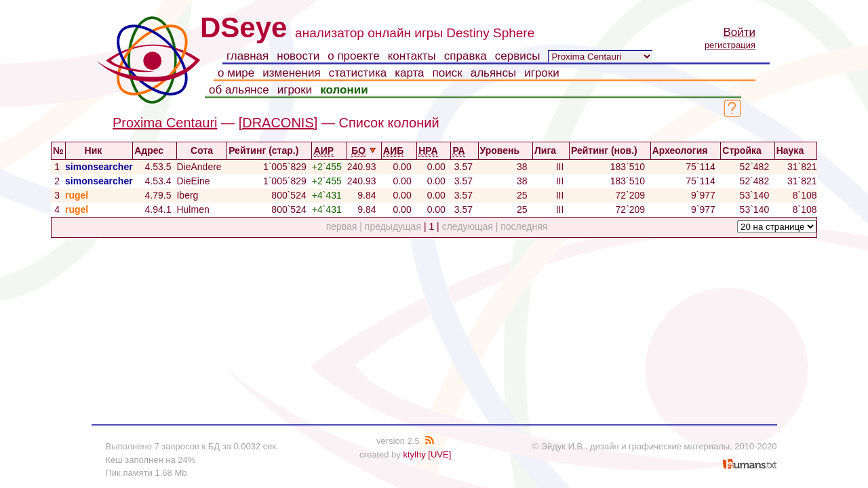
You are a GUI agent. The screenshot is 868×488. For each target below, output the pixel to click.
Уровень (506, 150)
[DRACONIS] (278, 123)
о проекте (353, 56)
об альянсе (239, 90)
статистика (358, 73)
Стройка (747, 150)
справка (466, 56)
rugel (77, 195)
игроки (542, 73)
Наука (796, 150)
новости (298, 56)
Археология (686, 150)
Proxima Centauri (165, 123)
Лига (551, 150)
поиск (448, 73)
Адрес (155, 150)
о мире (236, 73)
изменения (291, 73)
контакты (412, 56)
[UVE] (439, 454)
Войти (739, 32)
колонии (344, 90)
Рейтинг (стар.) (269, 150)
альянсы (494, 73)
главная (248, 56)
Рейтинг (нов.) (610, 150)
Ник (99, 150)
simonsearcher (99, 167)
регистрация (730, 45)
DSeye (243, 27)
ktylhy (414, 454)
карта (409, 73)
